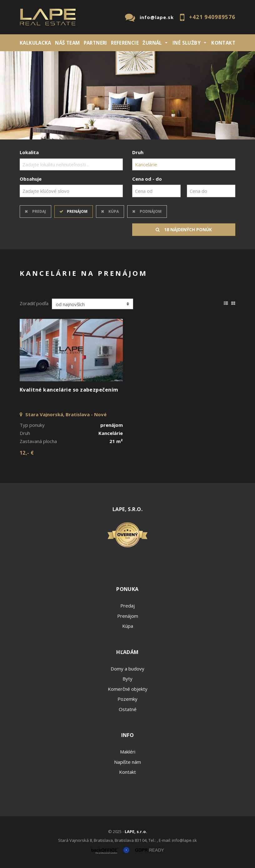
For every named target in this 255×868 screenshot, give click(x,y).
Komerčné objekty (128, 689)
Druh (138, 152)
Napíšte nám (127, 762)
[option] (127, 95)
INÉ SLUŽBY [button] (187, 43)
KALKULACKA (35, 43)
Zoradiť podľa (34, 303)
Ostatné (128, 709)
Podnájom (151, 211)
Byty (127, 679)
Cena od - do (147, 179)
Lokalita (29, 152)
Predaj (39, 211)
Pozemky (127, 699)
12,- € (27, 453)
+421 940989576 (212, 17)
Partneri (95, 43)
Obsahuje (31, 179)
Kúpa (114, 211)
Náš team (67, 43)
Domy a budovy (127, 669)
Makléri (128, 752)
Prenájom (77, 211)
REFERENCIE (125, 43)
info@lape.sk (157, 17)
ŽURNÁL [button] (152, 43)
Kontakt (223, 43)
